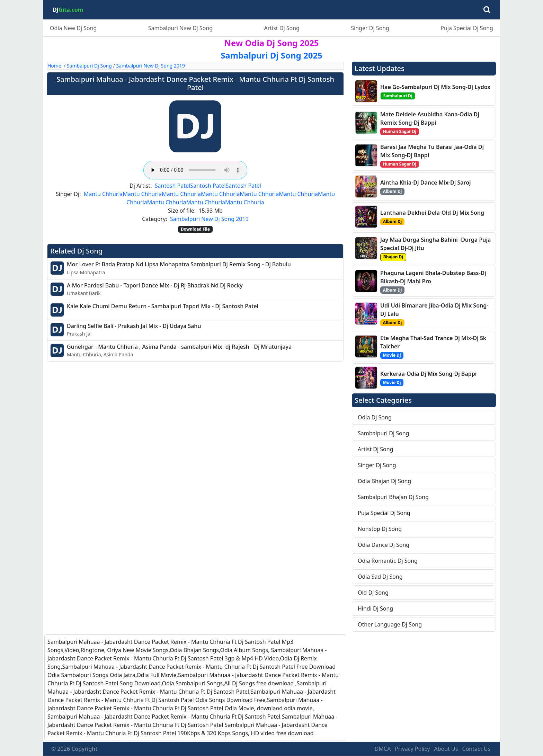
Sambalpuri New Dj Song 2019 (150, 66)
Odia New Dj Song (73, 28)
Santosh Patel (172, 186)
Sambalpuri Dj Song (89, 66)
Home (54, 66)
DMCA (383, 749)
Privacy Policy (412, 749)
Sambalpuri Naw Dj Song (180, 28)
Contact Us (476, 749)
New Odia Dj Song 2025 (271, 43)
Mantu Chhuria (103, 194)
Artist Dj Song (282, 28)
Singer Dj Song (370, 28)
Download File (195, 229)
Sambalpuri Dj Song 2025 (271, 55)
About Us (446, 749)
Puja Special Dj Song (467, 28)
